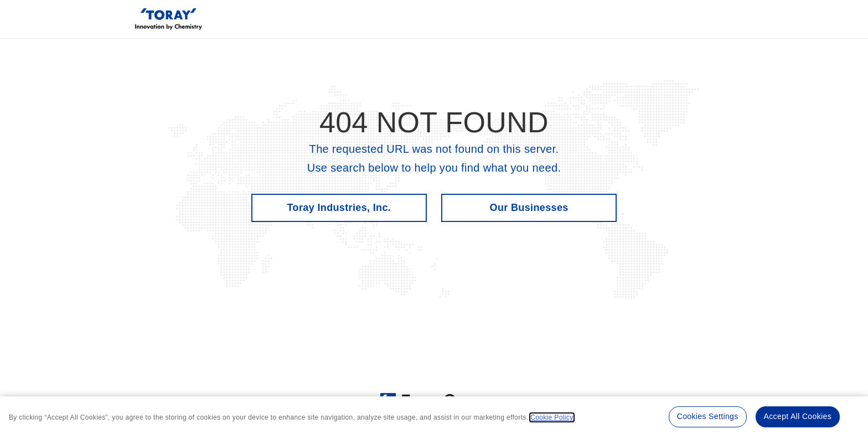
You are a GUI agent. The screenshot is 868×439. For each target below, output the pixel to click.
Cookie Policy (552, 417)
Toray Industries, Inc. (339, 208)
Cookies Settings (708, 416)
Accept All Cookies (798, 416)
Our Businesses (529, 208)
